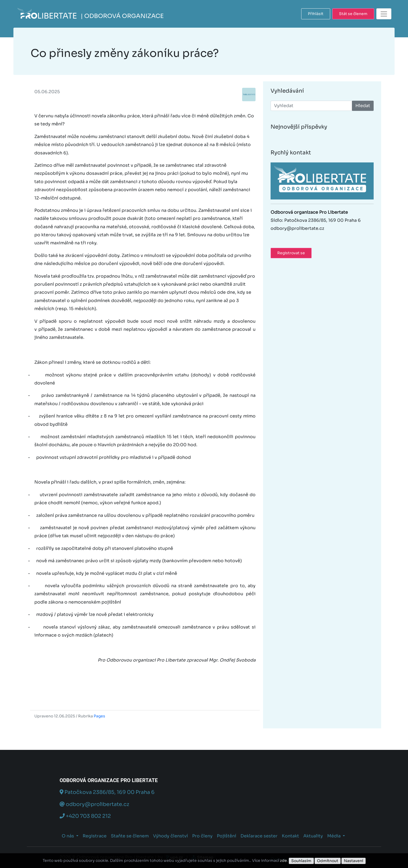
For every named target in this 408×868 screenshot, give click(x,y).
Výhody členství (170, 836)
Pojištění (227, 836)
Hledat (363, 106)
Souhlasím (301, 861)
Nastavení (354, 861)
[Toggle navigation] (384, 14)
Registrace (95, 836)
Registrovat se (291, 253)
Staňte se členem (130, 836)
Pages (99, 716)
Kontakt (290, 836)
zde (283, 860)
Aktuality (313, 836)
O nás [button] (68, 836)
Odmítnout (328, 861)
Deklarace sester (259, 836)
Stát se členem (353, 14)
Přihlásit (316, 14)
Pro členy (202, 836)
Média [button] (334, 836)
